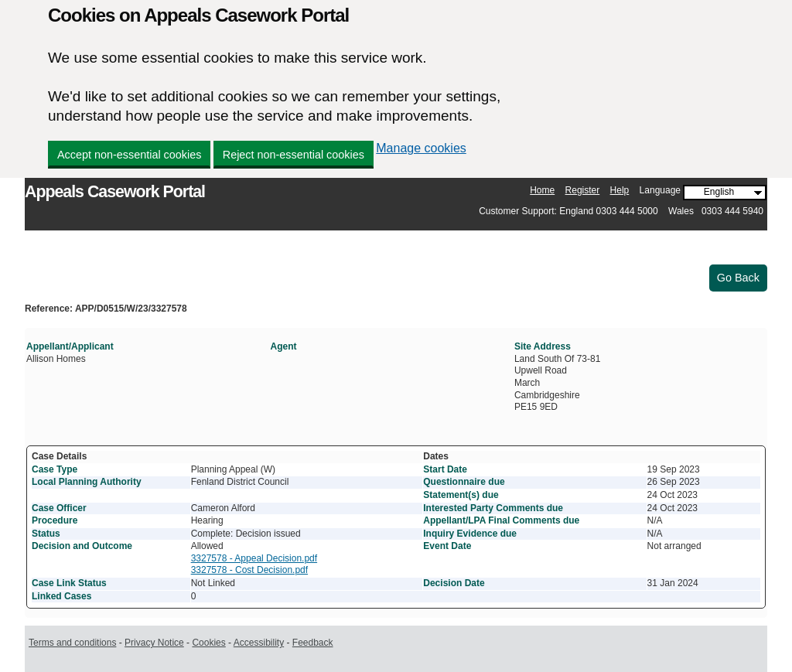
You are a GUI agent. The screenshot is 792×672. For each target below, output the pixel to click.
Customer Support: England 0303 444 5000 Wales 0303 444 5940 (621, 211)
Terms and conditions (72, 643)
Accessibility (259, 643)
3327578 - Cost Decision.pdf (249, 570)
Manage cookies (421, 148)
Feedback (313, 643)
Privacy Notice (154, 643)
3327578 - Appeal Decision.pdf (254, 558)
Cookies (208, 643)
